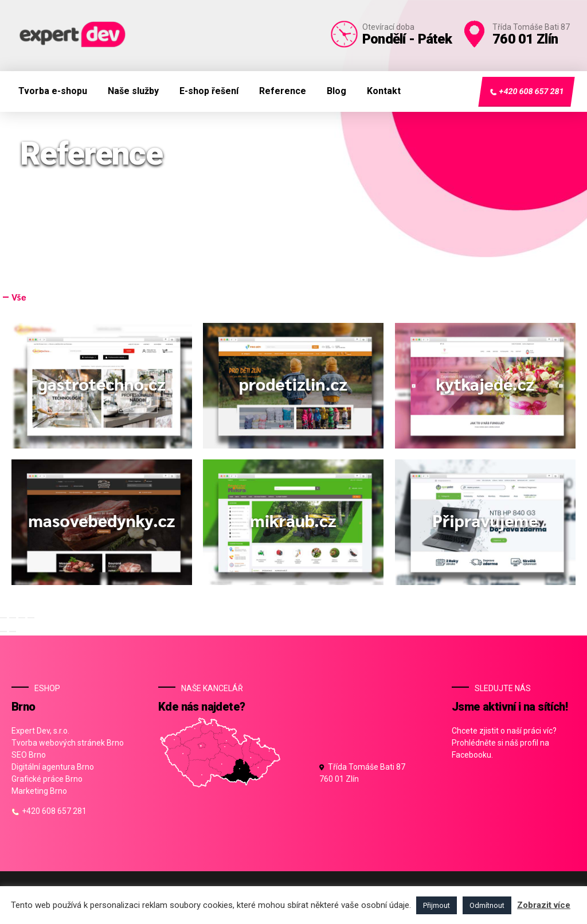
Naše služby (133, 91)
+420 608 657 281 (526, 92)
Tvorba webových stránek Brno (68, 743)
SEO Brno (29, 755)
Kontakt (384, 91)
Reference (283, 91)
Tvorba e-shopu (53, 91)
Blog (336, 91)
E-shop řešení (209, 91)
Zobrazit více (544, 905)
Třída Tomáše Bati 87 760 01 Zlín (362, 773)
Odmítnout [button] (487, 905)
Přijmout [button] (437, 905)
